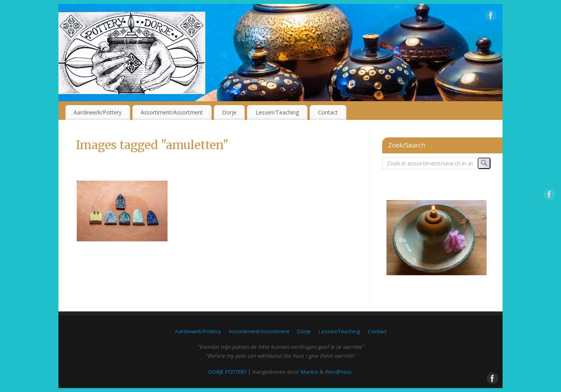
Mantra (309, 372)
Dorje (229, 112)
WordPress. (339, 372)
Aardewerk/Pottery (98, 112)
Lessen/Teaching (277, 112)
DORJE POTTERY (228, 372)
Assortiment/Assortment (172, 112)
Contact (328, 112)
